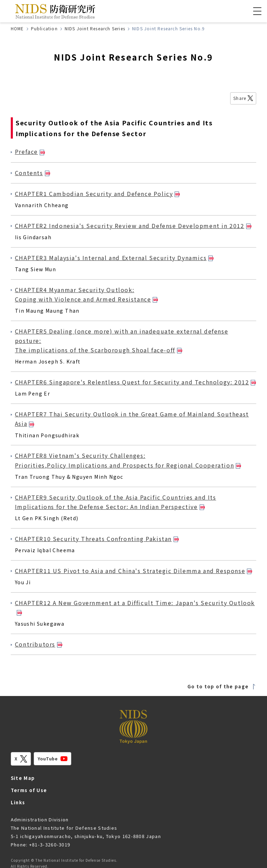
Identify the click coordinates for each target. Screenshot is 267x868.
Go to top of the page (222, 686)
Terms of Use (29, 790)
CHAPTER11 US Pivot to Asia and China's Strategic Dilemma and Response (133, 571)
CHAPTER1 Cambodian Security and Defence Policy (98, 194)
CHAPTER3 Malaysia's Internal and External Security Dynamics (114, 258)
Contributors (39, 644)
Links (18, 802)
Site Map (23, 778)
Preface (30, 151)
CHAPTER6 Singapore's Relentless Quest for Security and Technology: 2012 (136, 382)
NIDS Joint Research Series (95, 28)
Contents (33, 173)
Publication (44, 28)
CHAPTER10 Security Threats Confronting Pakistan (97, 539)
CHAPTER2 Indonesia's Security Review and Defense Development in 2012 (133, 226)
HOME (17, 28)
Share (243, 98)
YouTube (52, 759)
